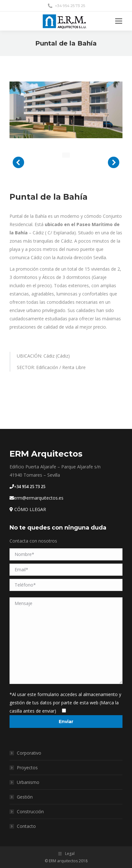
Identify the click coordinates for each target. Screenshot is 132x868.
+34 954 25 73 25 (30, 487)
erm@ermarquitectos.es (36, 498)
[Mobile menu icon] (119, 21)
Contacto (26, 826)
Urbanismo (28, 782)
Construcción (30, 811)
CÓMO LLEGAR (28, 509)
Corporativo (29, 753)
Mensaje (66, 641)
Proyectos (27, 768)
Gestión (25, 797)
